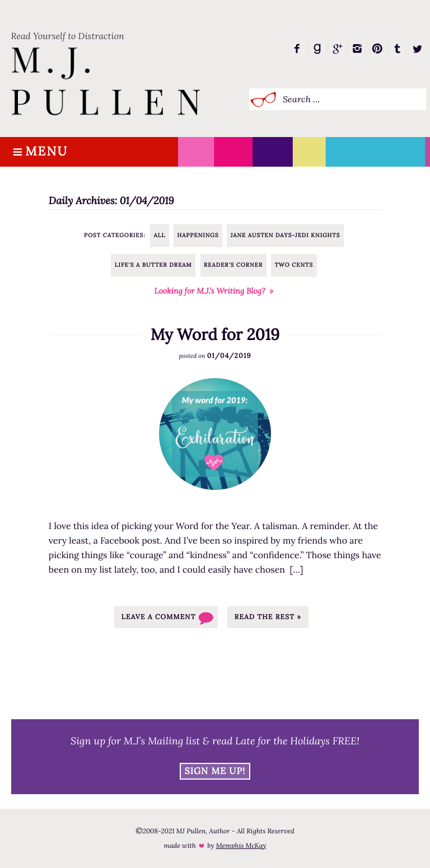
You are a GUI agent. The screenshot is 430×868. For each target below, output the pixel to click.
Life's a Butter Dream (153, 265)
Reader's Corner (233, 265)
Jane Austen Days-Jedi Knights (286, 235)
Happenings (198, 235)
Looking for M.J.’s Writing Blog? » (214, 291)
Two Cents (294, 265)
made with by (215, 846)
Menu (46, 152)
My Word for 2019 (215, 334)
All (159, 235)
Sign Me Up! (215, 771)
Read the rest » (268, 617)
